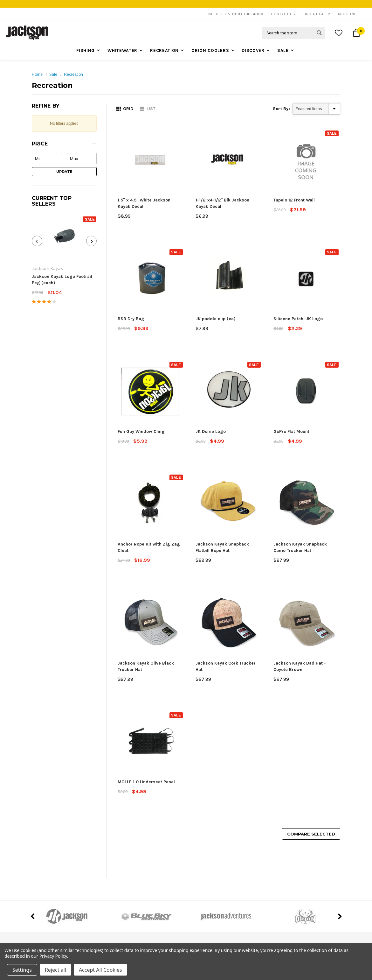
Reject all (55, 970)
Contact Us (283, 14)
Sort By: (281, 109)
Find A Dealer (317, 14)
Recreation (164, 50)
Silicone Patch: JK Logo (298, 319)
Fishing (86, 50)
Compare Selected (311, 834)
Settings (22, 970)
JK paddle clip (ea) (216, 319)
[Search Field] (293, 33)
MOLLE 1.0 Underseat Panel (146, 782)
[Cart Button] (356, 33)
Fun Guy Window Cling (141, 431)
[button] (64, 145)
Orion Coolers (210, 50)
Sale (283, 50)
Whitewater (122, 50)
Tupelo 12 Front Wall (294, 200)
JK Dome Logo (211, 431)
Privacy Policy (53, 956)
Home (37, 74)
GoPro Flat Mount (291, 431)
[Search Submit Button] (319, 33)
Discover (253, 50)
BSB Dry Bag (131, 319)
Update (64, 172)
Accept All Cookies (100, 970)
